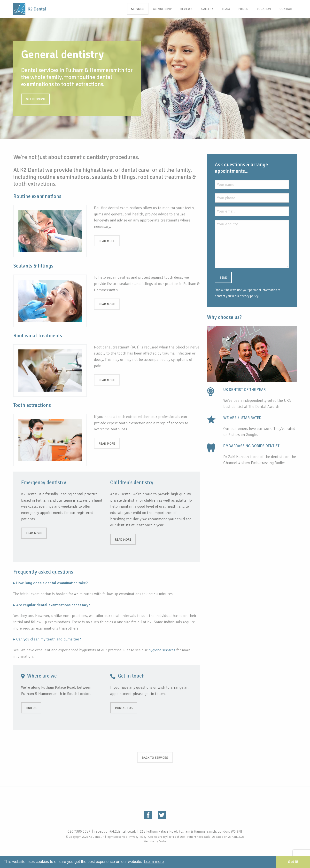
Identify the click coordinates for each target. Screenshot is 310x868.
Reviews (186, 9)
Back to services (155, 758)
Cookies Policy (157, 837)
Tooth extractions (32, 405)
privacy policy (249, 296)
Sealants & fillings (33, 266)
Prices (243, 9)
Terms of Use (177, 837)
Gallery (207, 9)
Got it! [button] (293, 862)
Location (264, 9)
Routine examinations (37, 196)
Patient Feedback (198, 837)
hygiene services (162, 650)
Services (138, 9)
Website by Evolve (155, 841)
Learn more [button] (154, 862)
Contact (286, 9)
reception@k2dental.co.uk (115, 831)
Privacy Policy (138, 837)
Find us (31, 708)
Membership (162, 9)
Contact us (124, 708)
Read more (107, 241)
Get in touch (35, 99)
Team (226, 9)
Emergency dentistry (44, 482)
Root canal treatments (38, 336)
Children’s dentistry (132, 482)
